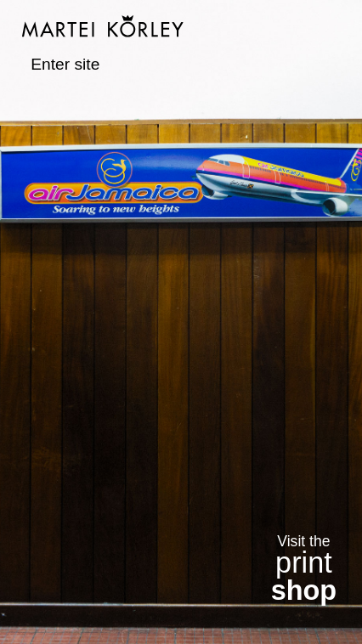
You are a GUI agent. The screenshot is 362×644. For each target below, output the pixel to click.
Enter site (65, 64)
